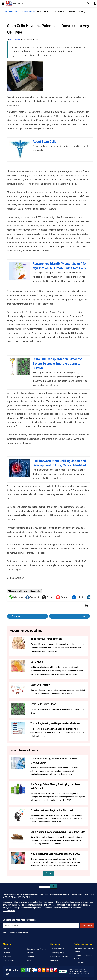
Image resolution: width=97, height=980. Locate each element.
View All (48, 873)
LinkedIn (78, 597)
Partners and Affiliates (59, 956)
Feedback (54, 960)
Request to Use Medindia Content (84, 950)
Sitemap (30, 953)
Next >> (85, 616)
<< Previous (14, 616)
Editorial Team (9, 960)
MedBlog (30, 957)
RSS (43, 970)
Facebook (32, 597)
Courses (6, 953)
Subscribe (87, 926)
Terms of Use (85, 973)
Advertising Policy (57, 953)
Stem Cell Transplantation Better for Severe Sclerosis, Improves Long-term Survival (58, 364)
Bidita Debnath (15, 39)
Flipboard (55, 970)
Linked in (35, 970)
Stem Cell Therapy (40, 685)
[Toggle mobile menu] (2, 4)
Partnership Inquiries (83, 944)
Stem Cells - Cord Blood (43, 704)
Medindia (9, 12)
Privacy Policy (74, 973)
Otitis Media (37, 662)
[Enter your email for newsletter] (41, 926)
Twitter (48, 597)
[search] (45, 887)
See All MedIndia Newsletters (16, 932)
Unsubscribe (79, 962)
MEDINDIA (15, 4)
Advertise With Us (57, 949)
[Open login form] (95, 4)
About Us (7, 944)
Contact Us (55, 944)
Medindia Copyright (82, 972)
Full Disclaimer (9, 911)
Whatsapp (16, 597)
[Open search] (88, 4)
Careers (6, 949)
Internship (7, 956)
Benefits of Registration (36, 949)
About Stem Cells (44, 142)
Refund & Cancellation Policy (83, 957)
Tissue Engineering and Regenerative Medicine (55, 724)
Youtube (47, 970)
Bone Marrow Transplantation (46, 639)
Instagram (51, 970)
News (18, 12)
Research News (28, 12)
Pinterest (63, 597)
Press (29, 960)
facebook (27, 970)
